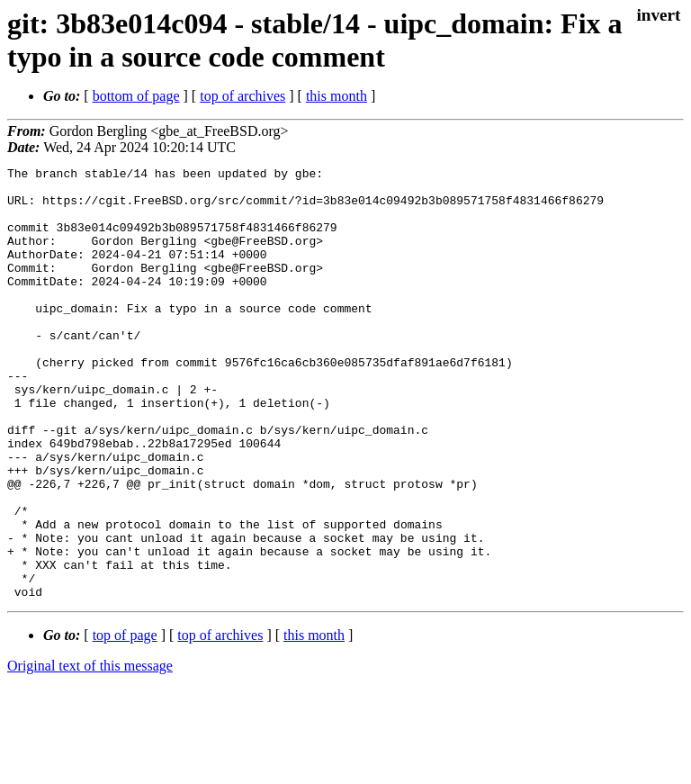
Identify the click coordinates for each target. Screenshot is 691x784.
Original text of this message (90, 752)
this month (337, 96)
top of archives (242, 96)
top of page (125, 721)
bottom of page (136, 96)
